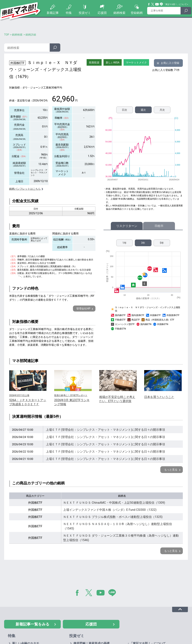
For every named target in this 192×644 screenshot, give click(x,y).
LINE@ (113, 593)
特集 (69, 13)
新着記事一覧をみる (32, 624)
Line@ (161, 4)
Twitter (153, 4)
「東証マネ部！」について (175, 4)
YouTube (157, 4)
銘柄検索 (119, 13)
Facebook (149, 4)
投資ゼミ (85, 13)
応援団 (102, 13)
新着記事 (53, 13)
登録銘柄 (137, 13)
